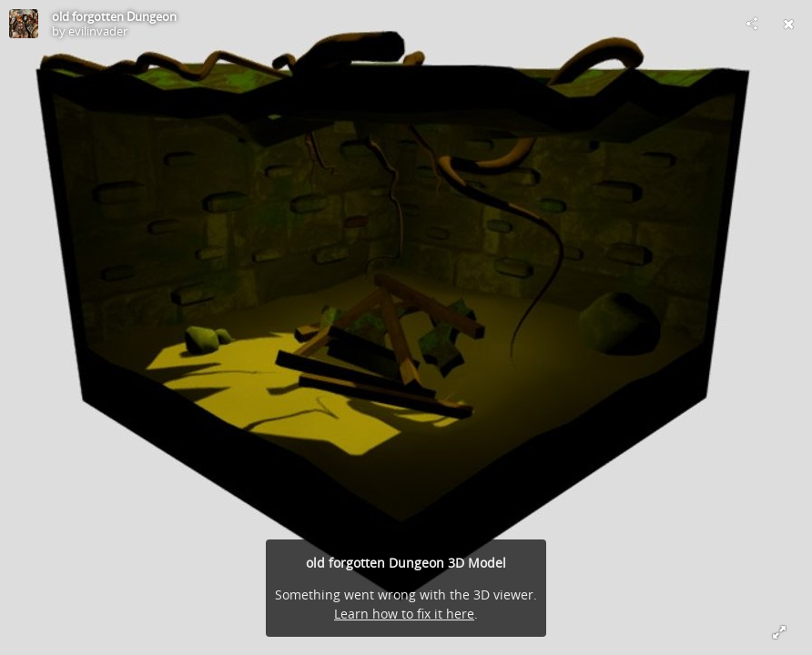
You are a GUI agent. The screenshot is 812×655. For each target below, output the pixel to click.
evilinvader (98, 31)
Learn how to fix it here (404, 614)
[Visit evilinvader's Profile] (24, 24)
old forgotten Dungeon (114, 16)
